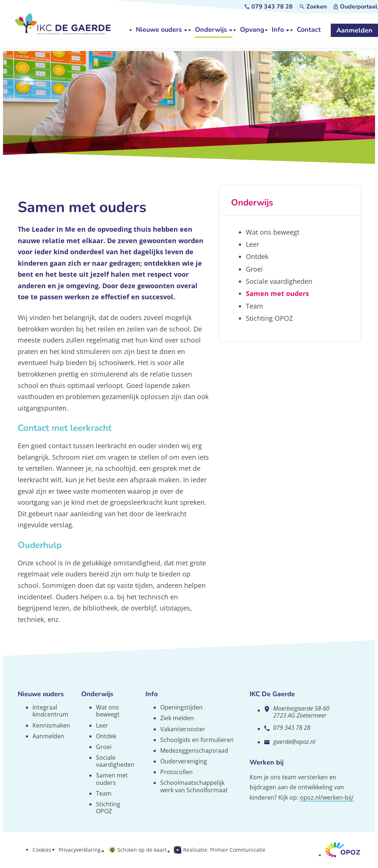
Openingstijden (181, 707)
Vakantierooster (183, 729)
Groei (104, 747)
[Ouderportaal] (355, 7)
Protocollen (176, 772)
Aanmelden (48, 736)
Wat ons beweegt (108, 711)
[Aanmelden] (354, 31)
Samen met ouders (112, 779)
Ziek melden (177, 718)
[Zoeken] (313, 7)
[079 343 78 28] (269, 7)
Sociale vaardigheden (115, 761)
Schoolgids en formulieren (197, 740)
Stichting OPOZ (108, 808)
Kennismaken (51, 725)
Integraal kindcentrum (50, 711)
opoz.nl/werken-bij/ (327, 797)
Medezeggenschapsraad (194, 750)
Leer (102, 725)
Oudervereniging (184, 761)
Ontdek (106, 736)
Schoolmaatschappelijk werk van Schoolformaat (194, 786)
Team (104, 793)
